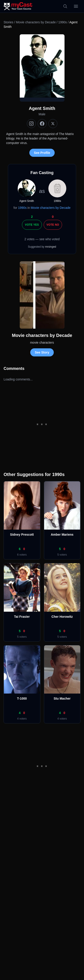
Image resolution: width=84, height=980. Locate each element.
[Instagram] (31, 124)
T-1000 (22, 698)
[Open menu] (76, 6)
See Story (42, 352)
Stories (9, 22)
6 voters (22, 555)
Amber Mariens (62, 535)
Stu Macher (62, 698)
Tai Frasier (22, 617)
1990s (62, 22)
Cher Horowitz (62, 617)
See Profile (42, 153)
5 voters (62, 555)
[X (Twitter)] (53, 124)
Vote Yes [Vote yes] (32, 225)
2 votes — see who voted (42, 239)
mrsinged (51, 247)
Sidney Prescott (22, 535)
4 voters (22, 719)
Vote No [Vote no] (53, 225)
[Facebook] (42, 124)
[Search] (65, 6)
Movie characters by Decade (36, 22)
